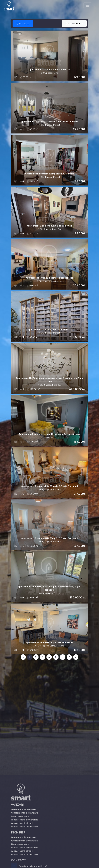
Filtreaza (23, 23)
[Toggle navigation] (88, 5)
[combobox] (74, 23)
